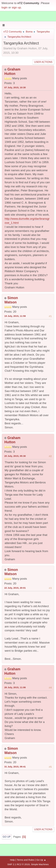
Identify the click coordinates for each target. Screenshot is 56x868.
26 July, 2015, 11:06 (15, 687)
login (5, 7)
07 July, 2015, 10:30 (15, 87)
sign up (16, 7)
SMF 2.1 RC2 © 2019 (18, 864)
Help (12, 860)
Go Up (7, 837)
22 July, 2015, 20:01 (15, 588)
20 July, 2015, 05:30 (15, 456)
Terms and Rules (26, 860)
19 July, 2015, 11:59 (15, 316)
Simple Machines (40, 864)
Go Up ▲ (41, 860)
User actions (43, 62)
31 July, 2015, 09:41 (15, 767)
